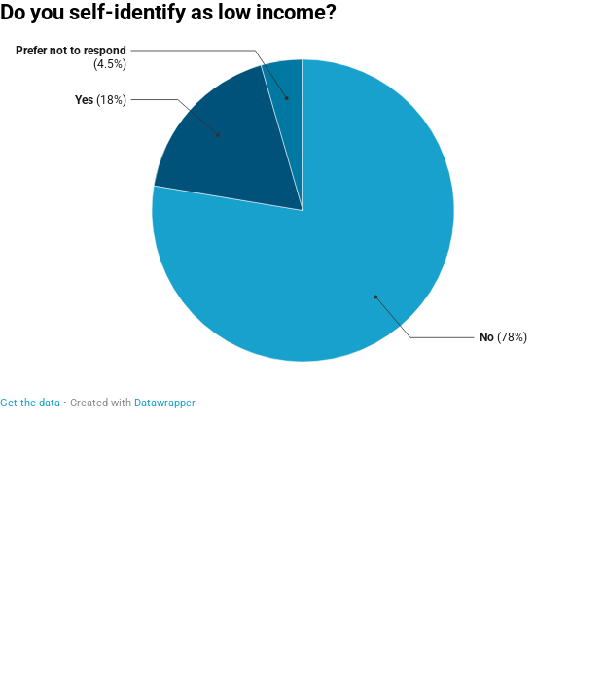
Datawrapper (165, 403)
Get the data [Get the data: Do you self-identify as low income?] (30, 403)
